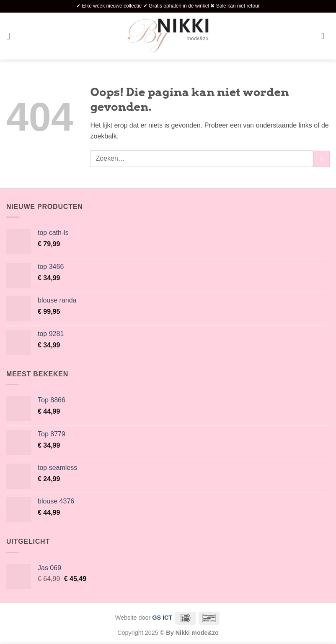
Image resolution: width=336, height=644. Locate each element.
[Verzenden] (322, 159)
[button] (11, 36)
